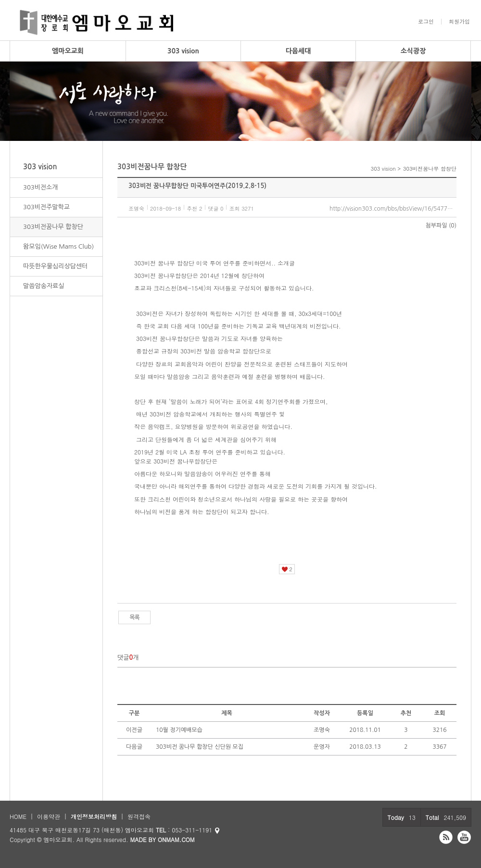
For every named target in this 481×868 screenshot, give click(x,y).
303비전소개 (41, 187)
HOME (18, 816)
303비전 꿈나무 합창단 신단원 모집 (200, 747)
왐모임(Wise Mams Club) (58, 246)
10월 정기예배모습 (179, 730)
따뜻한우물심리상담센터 (55, 266)
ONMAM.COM (176, 839)
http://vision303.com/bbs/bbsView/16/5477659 (393, 209)
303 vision (183, 51)
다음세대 (298, 51)
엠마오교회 (68, 51)
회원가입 (459, 22)
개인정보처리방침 (94, 816)
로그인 (426, 22)
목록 (134, 617)
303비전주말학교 (46, 207)
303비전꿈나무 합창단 (53, 227)
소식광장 (413, 51)
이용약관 (49, 816)
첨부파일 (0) (441, 226)
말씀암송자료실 (44, 286)
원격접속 (139, 816)
